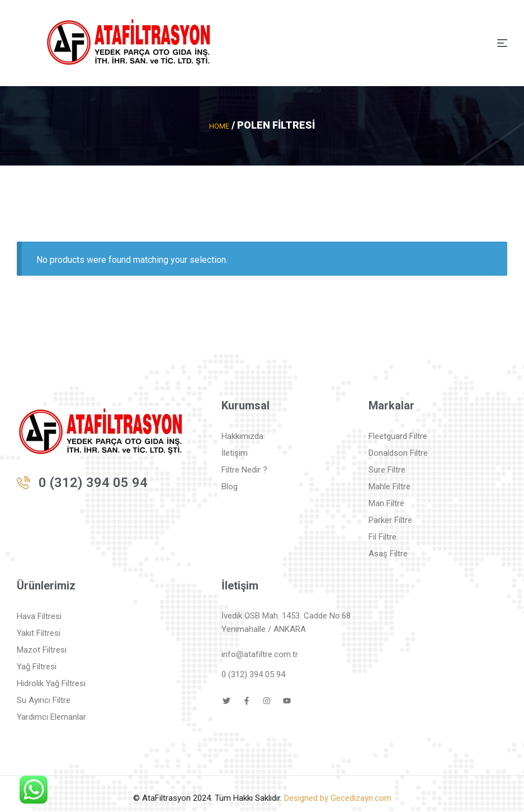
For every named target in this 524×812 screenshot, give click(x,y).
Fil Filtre (383, 536)
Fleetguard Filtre (398, 436)
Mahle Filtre (390, 486)
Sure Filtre (387, 469)
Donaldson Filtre (398, 452)
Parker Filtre (390, 520)
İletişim (235, 452)
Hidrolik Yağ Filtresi (51, 683)
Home (219, 126)
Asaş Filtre (388, 553)
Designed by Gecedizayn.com (338, 797)
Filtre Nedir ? (244, 469)
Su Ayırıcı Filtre (44, 700)
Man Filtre (386, 503)
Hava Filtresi (39, 616)
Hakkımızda (242, 436)
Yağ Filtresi (37, 666)
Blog (230, 486)
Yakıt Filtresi (39, 632)
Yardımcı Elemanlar (51, 716)
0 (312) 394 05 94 (93, 482)
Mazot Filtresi (42, 649)
